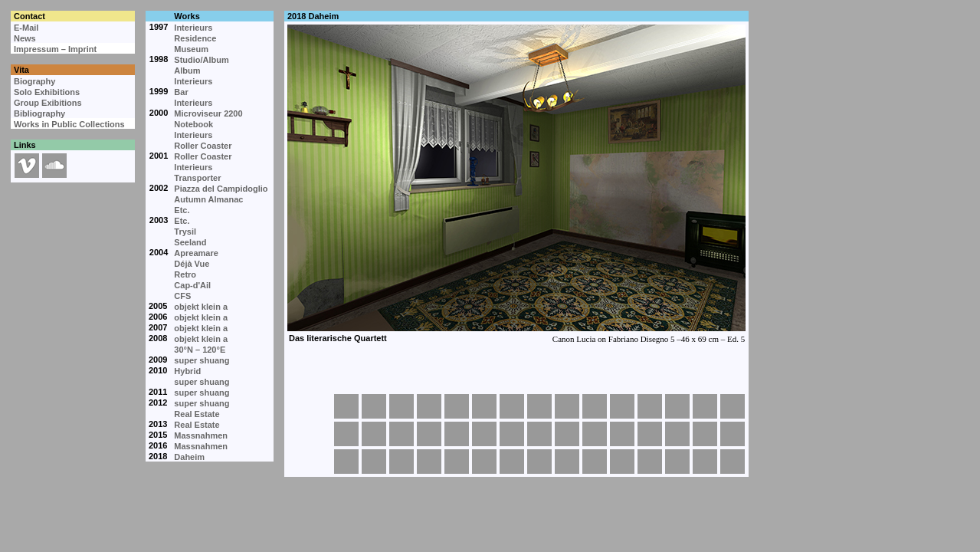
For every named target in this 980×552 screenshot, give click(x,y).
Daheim (189, 457)
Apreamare (196, 253)
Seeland (190, 242)
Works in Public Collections (69, 124)
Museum (191, 49)
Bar (181, 92)
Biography (34, 81)
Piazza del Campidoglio (221, 189)
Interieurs (193, 28)
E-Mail (26, 28)
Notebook (193, 124)
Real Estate (197, 414)
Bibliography (39, 113)
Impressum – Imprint (55, 49)
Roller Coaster (203, 146)
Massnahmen (201, 435)
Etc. (182, 210)
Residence (195, 38)
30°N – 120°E (200, 350)
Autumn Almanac (208, 199)
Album (187, 71)
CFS (182, 296)
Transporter (197, 178)
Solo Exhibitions (47, 92)
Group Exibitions (48, 103)
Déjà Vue (192, 264)
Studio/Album (202, 60)
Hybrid (187, 371)
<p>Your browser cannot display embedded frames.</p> (516, 207)
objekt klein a (201, 307)
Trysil (185, 232)
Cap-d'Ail (192, 285)
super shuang (202, 360)
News (25, 38)
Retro (185, 274)
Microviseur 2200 (208, 113)
